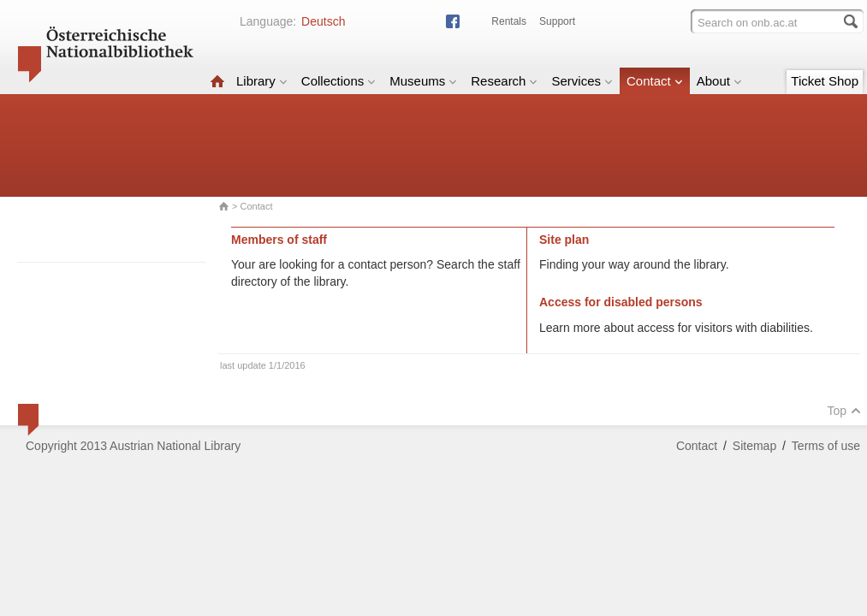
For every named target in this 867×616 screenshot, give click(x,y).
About (719, 81)
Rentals (509, 21)
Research (504, 81)
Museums (423, 81)
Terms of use (826, 446)
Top (844, 411)
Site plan (564, 240)
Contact (655, 81)
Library (262, 81)
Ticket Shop (825, 81)
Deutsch (323, 21)
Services (582, 81)
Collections (338, 81)
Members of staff (279, 240)
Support (557, 21)
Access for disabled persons (621, 302)
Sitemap (754, 446)
